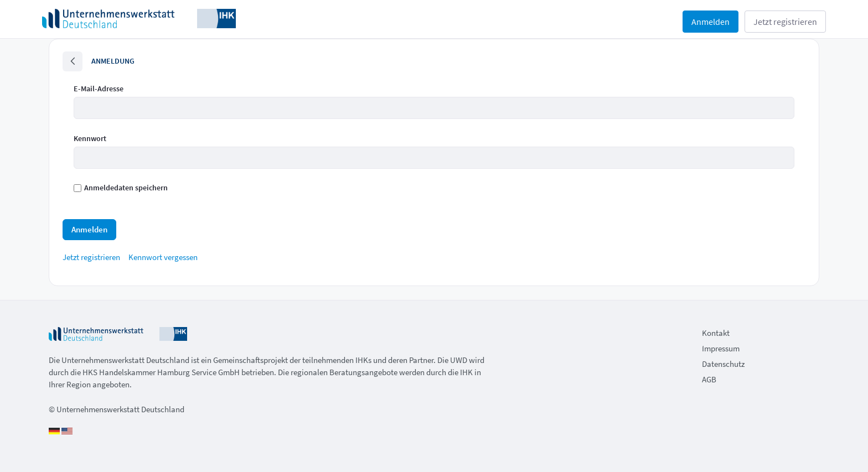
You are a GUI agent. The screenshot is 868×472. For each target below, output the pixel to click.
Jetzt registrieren (785, 22)
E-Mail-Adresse (99, 89)
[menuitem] (91, 257)
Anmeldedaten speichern (121, 188)
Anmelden (711, 22)
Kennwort (90, 138)
